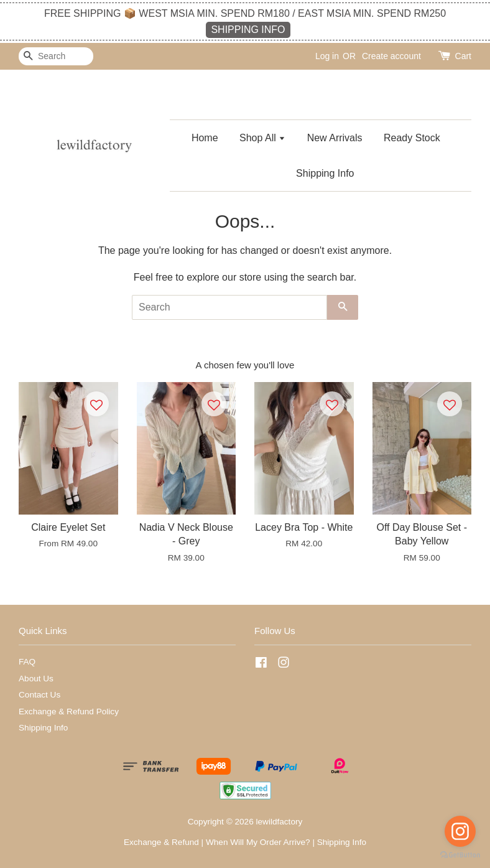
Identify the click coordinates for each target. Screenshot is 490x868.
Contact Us (39, 695)
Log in (327, 56)
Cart (463, 56)
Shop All (262, 138)
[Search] (56, 56)
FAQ (27, 662)
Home (205, 138)
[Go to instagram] (460, 831)
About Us (36, 679)
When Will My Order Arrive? (258, 842)
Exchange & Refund (161, 842)
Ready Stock (412, 138)
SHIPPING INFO (248, 30)
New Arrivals (335, 138)
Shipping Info (325, 173)
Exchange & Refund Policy (69, 712)
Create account (391, 56)
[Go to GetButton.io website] (460, 855)
